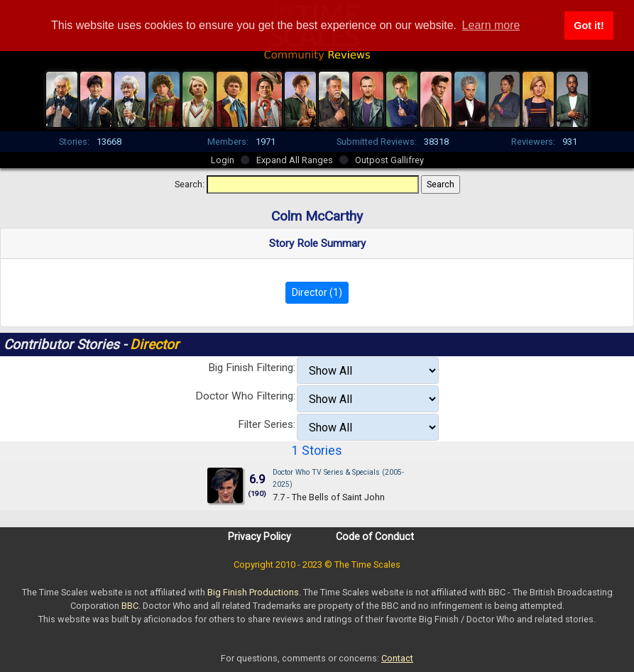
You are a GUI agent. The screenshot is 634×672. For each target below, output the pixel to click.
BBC (130, 606)
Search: (190, 184)
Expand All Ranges (295, 160)
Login (223, 160)
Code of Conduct (375, 536)
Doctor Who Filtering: (245, 396)
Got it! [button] (589, 26)
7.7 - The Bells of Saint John (329, 497)
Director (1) (317, 292)
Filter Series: (267, 424)
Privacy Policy (259, 536)
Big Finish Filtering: (252, 368)
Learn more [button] (491, 25)
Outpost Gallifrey (389, 160)
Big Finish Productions (253, 592)
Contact (397, 658)
